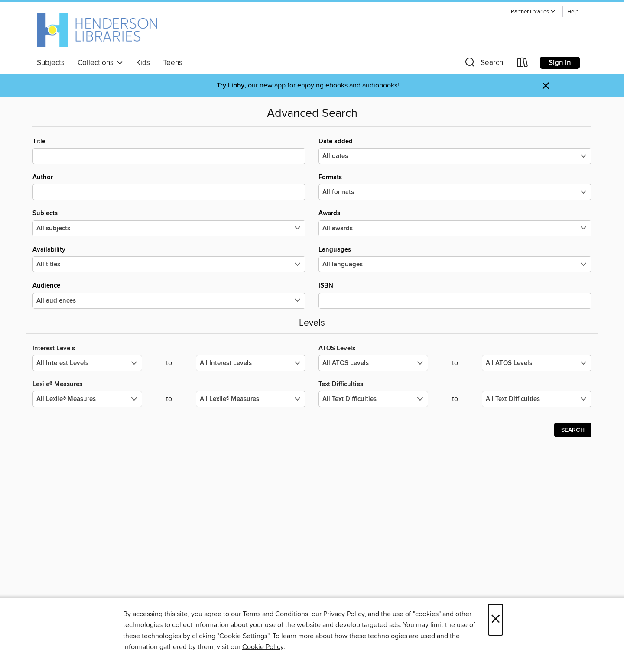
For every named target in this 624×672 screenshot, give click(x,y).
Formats (455, 187)
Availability (169, 259)
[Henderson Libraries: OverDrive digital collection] (97, 30)
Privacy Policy (344, 614)
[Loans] (523, 64)
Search (573, 430)
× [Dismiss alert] (546, 86)
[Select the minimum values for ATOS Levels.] (373, 363)
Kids (143, 63)
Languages (455, 259)
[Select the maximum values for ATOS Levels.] (537, 363)
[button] (533, 12)
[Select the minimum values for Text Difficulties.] (373, 399)
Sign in (560, 63)
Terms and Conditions (275, 614)
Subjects (51, 63)
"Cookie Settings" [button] (243, 636)
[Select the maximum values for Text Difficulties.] (537, 399)
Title (169, 151)
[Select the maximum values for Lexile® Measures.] (251, 399)
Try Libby (231, 86)
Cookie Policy (263, 647)
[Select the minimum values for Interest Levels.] (87, 363)
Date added (455, 151)
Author (169, 187)
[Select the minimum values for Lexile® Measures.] (87, 399)
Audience (169, 295)
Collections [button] (100, 63)
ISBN (455, 295)
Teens (173, 63)
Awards (455, 223)
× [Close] (496, 620)
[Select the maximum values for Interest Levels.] (251, 363)
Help (573, 12)
